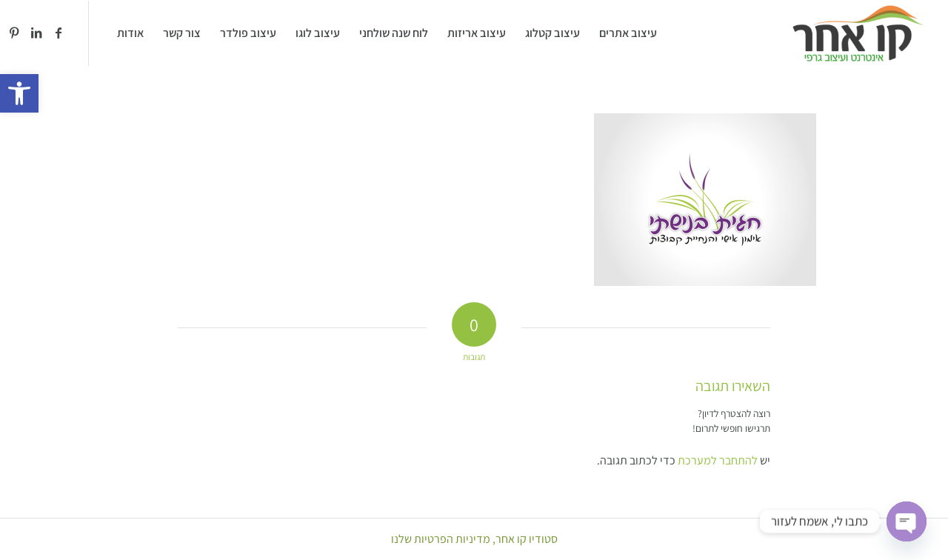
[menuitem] (628, 33)
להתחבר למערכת (718, 460)
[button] (19, 93)
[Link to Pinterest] (14, 33)
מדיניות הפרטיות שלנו (441, 539)
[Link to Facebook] (59, 33)
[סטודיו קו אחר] (858, 33)
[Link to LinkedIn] (36, 33)
